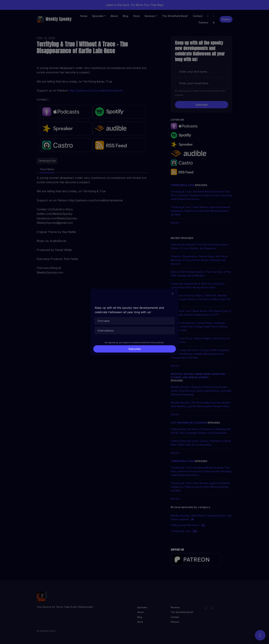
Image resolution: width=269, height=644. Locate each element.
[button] (173, 294)
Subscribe (135, 349)
